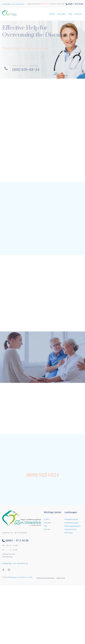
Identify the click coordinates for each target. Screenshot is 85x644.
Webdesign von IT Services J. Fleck (20, 577)
